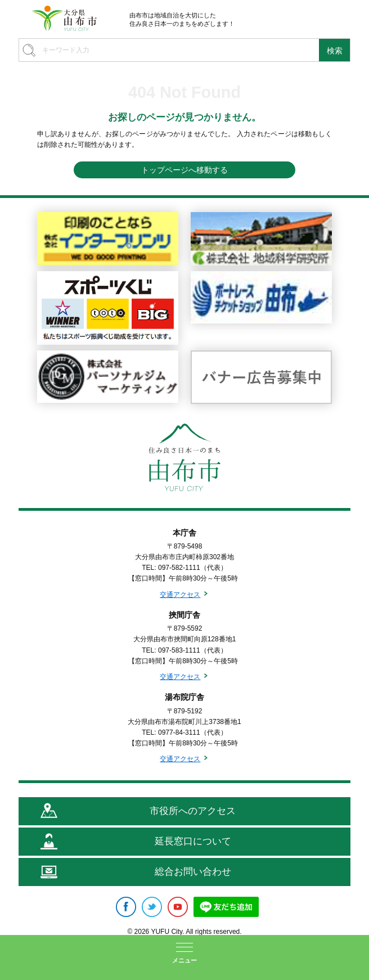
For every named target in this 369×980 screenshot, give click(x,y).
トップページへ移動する (184, 170)
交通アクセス (180, 595)
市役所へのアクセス (193, 811)
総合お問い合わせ (193, 872)
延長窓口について (193, 841)
